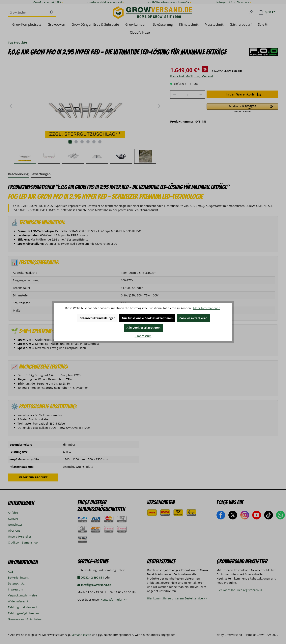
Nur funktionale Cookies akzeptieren (147, 318)
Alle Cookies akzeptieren (143, 328)
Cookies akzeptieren (193, 318)
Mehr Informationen (207, 308)
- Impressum (143, 336)
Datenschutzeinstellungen (97, 318)
